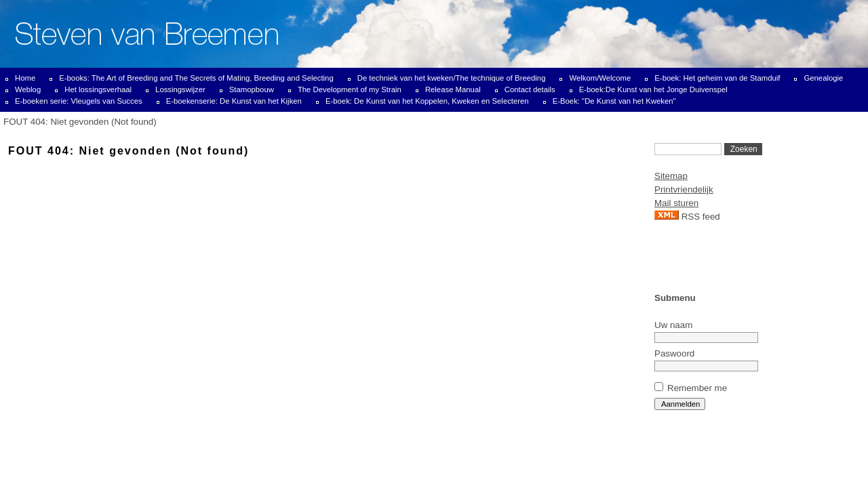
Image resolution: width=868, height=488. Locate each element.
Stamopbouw (252, 89)
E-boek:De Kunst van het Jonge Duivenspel (653, 89)
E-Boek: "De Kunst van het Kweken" (614, 101)
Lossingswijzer (180, 89)
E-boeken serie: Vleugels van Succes (79, 101)
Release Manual (453, 89)
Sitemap (671, 176)
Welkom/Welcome (600, 78)
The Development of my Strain (350, 89)
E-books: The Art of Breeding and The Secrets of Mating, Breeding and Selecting (196, 78)
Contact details (530, 89)
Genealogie (823, 78)
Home (25, 78)
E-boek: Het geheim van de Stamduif (717, 78)
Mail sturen (676, 203)
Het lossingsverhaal (98, 89)
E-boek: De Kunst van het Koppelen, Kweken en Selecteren (427, 101)
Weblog (28, 89)
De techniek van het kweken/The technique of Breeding (452, 78)
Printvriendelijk (684, 189)
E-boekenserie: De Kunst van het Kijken (234, 101)
